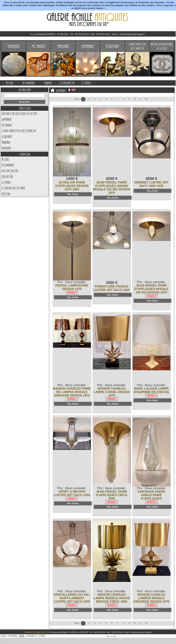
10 (135, 99)
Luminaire (7, 119)
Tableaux (6, 142)
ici (105, 8)
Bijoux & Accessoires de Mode (19, 114)
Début (77, 99)
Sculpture (7, 137)
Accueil (5, 159)
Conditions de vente (13, 188)
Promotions (10, 171)
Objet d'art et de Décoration (19, 131)
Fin (146, 99)
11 (141, 99)
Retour (6, 194)
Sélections (7, 177)
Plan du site (111, 636)
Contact (6, 182)
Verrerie (6, 148)
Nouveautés (8, 165)
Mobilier (7, 125)
